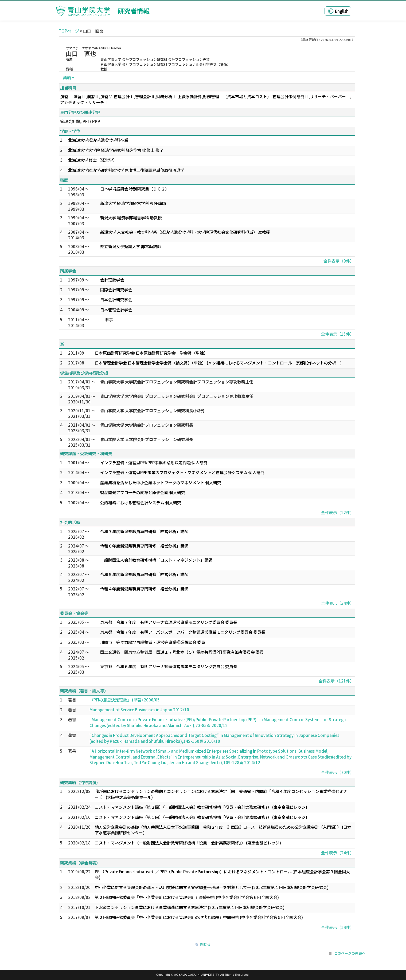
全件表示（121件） (336, 681)
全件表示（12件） (337, 512)
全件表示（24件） (337, 853)
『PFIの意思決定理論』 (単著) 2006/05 (125, 700)
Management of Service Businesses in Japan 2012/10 (139, 710)
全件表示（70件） (337, 772)
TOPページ (69, 31)
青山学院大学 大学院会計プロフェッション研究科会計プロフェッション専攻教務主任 (177, 382)
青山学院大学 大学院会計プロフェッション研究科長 (147, 425)
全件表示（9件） (339, 261)
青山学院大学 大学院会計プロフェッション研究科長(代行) (152, 410)
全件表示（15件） (337, 334)
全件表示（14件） (337, 927)
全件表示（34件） (337, 603)
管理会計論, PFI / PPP (80, 121)
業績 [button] (67, 78)
